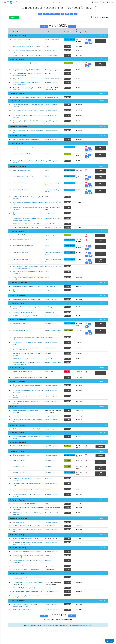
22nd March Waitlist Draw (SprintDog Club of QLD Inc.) (29, 384)
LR (87, 44)
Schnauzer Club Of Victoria (20, 473)
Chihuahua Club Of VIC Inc (21, 330)
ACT (45, 15)
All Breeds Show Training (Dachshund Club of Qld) (26, 143)
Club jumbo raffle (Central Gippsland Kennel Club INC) (27, 73)
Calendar (14, 19)
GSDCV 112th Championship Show (22, 246)
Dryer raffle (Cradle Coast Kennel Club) (25, 82)
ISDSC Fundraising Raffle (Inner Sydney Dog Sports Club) (28, 598)
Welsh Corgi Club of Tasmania (21, 337)
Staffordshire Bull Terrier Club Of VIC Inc (23, 158)
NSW (49, 15)
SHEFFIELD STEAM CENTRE (52, 41)
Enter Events (56, 3)
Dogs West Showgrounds (52, 366)
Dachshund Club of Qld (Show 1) (21, 241)
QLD (58, 15)
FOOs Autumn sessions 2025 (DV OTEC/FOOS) (25, 511)
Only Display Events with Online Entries (60, 626)
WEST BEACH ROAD (50, 379)
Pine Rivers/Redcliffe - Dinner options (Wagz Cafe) (26, 545)
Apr (72, 28)
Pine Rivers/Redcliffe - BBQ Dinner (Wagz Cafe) (25, 573)
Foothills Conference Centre (53, 151)
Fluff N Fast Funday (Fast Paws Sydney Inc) (24, 595)
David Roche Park (50, 319)
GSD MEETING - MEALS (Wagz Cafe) (22, 617)
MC (91, 44)
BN (90, 42)
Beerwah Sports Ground (51, 491)
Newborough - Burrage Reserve (53, 73)
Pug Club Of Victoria (20, 467)
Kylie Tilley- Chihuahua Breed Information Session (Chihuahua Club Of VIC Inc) (26, 356)
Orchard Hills (48, 77)
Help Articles (90, 632)
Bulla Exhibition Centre (51, 330)
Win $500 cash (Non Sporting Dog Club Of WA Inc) (26, 322)
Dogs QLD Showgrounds (52, 108)
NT (54, 15)
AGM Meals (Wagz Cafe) (19, 529)
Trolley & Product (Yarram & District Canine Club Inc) (27, 232)
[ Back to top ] (102, 37)
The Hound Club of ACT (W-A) (21, 194)
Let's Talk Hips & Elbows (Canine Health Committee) (27, 423)
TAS (67, 15)
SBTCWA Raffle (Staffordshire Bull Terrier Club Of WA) (27, 228)
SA (63, 15)
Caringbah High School (51, 598)
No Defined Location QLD (52, 86)
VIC (71, 15)
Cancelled (100, 453)
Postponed (100, 241)
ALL (40, 15)
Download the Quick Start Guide (76, 632)
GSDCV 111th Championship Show (22, 174)
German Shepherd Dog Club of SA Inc (23, 379)
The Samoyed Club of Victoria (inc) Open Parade (26, 66)
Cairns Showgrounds (50, 313)
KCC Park (48, 48)
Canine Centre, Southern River (53, 322)
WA (76, 15)
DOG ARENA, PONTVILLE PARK (53, 223)
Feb (44, 28)
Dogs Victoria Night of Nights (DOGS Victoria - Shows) (27, 48)
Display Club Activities (101, 19)
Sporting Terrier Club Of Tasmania (22, 41)
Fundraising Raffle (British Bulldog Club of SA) (25, 319)
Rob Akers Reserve (50, 293)
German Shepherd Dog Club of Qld (23, 453)
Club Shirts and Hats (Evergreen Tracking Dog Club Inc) (27, 101)
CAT (87, 70)
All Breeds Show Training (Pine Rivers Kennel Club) (28, 293)
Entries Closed (100, 42)
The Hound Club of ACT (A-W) (21, 187)
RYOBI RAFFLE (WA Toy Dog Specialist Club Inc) (25, 366)
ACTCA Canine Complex (52, 52)
